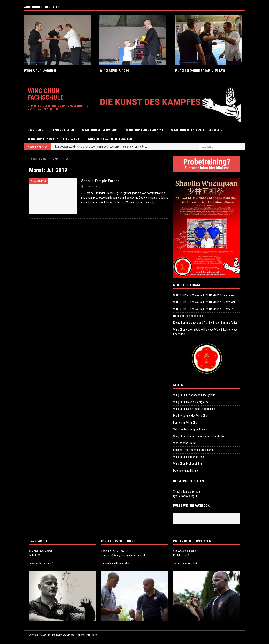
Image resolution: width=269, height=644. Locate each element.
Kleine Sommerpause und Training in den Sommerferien (205, 323)
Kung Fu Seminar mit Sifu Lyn (200, 70)
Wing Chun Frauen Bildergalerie (110, 139)
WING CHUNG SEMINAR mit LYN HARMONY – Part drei (203, 309)
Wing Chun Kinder (114, 70)
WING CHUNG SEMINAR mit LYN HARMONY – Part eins (204, 295)
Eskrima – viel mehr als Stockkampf (194, 450)
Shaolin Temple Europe (100, 181)
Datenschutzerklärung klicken (117, 563)
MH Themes (92, 635)
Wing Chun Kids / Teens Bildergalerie (197, 130)
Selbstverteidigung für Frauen (190, 429)
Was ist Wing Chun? (185, 443)
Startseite (35, 130)
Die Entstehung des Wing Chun (191, 416)
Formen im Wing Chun (186, 423)
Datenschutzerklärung (186, 471)
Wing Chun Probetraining (100, 130)
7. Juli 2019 (91, 186)
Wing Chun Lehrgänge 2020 (144, 130)
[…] (154, 202)
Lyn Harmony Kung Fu (185, 496)
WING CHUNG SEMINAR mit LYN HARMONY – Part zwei (204, 302)
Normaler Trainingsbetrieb (188, 316)
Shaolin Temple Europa (187, 492)
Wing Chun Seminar (40, 70)
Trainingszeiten (63, 130)
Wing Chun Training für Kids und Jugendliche (199, 436)
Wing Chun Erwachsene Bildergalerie (54, 139)
